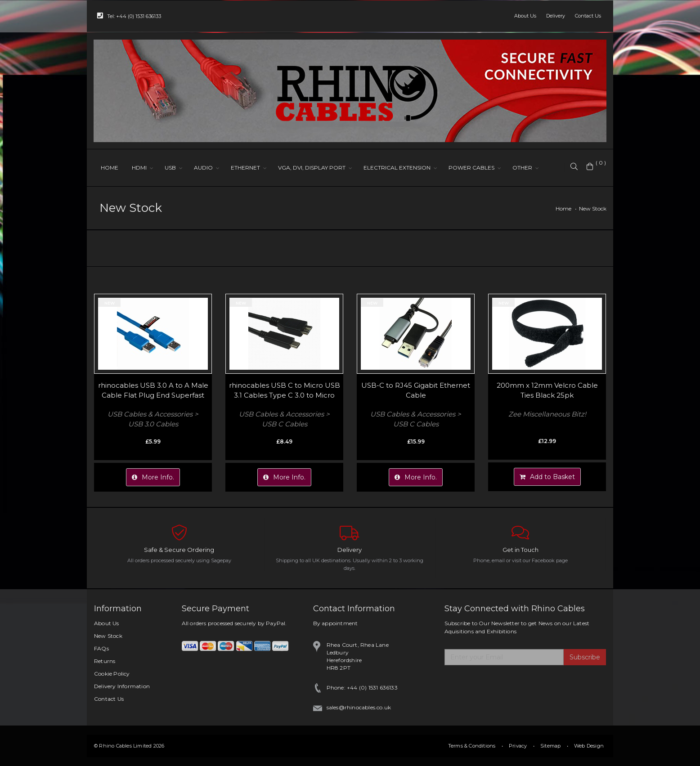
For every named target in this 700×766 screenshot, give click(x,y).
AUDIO (203, 168)
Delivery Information (122, 686)
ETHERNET (245, 168)
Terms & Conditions (472, 746)
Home (563, 208)
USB (170, 168)
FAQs (101, 648)
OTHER (522, 168)
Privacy (518, 746)
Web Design (589, 746)
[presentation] (513, 687)
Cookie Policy (112, 674)
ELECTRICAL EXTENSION (397, 168)
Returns (105, 661)
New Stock (593, 208)
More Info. (153, 477)
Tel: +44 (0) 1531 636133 (129, 16)
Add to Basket (547, 477)
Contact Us (588, 16)
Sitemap (550, 746)
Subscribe (585, 657)
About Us (525, 16)
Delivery (556, 16)
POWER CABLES (471, 168)
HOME (110, 168)
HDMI (139, 168)
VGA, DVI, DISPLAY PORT (312, 168)
